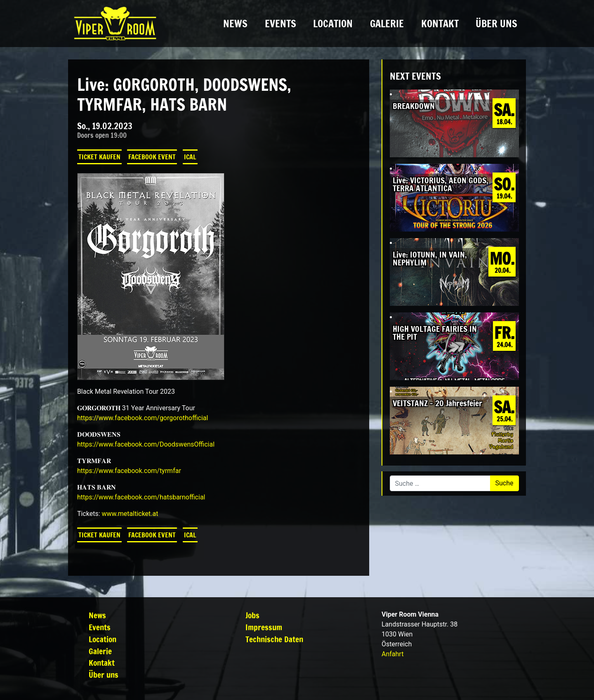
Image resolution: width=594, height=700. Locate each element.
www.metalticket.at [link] (130, 514)
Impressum (264, 627)
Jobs (252, 615)
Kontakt (440, 24)
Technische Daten (274, 639)
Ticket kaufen (99, 157)
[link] (143, 418)
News (235, 24)
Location (333, 24)
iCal (190, 157)
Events (280, 24)
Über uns (496, 24)
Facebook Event (152, 157)
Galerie (387, 24)
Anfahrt (392, 654)
